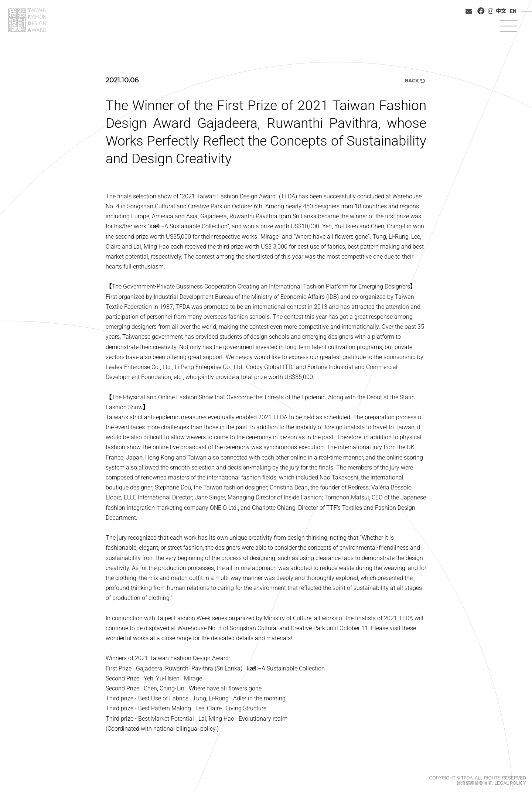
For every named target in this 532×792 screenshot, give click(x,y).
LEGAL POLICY (510, 783)
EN (513, 11)
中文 (501, 11)
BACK (415, 81)
